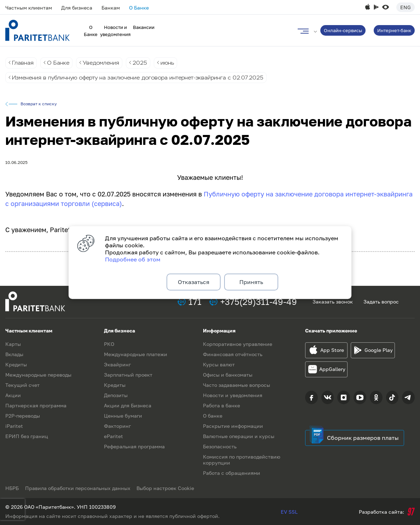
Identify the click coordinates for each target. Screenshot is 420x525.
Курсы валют (219, 364)
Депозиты (116, 395)
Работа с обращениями (232, 473)
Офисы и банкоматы (228, 375)
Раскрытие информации (233, 426)
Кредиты (16, 364)
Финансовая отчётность (233, 354)
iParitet (14, 426)
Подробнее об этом (133, 259)
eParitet (113, 436)
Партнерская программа (36, 405)
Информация (219, 331)
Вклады (14, 354)
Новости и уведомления (233, 395)
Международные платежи (136, 354)
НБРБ (12, 488)
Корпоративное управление (238, 344)
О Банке (139, 8)
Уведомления (102, 63)
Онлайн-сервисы (343, 30)
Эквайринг (117, 364)
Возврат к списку (39, 104)
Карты (13, 344)
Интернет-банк (394, 30)
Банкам (111, 8)
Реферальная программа (134, 446)
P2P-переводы (23, 416)
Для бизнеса (77, 8)
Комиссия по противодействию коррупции (242, 460)
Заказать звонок (333, 302)
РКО (109, 344)
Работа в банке (221, 405)
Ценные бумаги (123, 416)
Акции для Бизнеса (128, 405)
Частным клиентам (29, 8)
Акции (13, 395)
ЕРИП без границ (27, 436)
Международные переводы (38, 375)
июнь (170, 63)
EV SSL (289, 512)
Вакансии (144, 27)
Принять (251, 282)
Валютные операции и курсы (239, 436)
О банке (213, 416)
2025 (142, 63)
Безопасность (220, 446)
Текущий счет (22, 385)
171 (195, 302)
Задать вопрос (381, 302)
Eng (406, 7)
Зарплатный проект (128, 375)
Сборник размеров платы (363, 438)
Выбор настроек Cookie (167, 488)
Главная (23, 63)
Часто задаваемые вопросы (237, 385)
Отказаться (194, 282)
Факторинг (117, 426)
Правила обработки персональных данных (78, 488)
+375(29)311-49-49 (259, 302)
